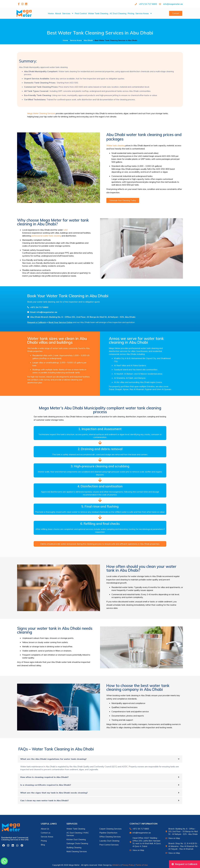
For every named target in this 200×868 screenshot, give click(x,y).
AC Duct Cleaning (118, 13)
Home (51, 13)
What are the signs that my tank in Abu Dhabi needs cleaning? (54, 793)
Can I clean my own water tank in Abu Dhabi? (45, 800)
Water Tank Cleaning (98, 13)
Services (68, 13)
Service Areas (144, 13)
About (58, 13)
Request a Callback (37, 322)
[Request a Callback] (185, 864)
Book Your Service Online (61, 322)
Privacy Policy (128, 865)
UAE (66, 230)
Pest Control (81, 13)
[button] (100, 759)
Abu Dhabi (88, 40)
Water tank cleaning (116, 145)
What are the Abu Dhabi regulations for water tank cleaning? (53, 759)
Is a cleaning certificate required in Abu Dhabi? (46, 785)
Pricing (131, 13)
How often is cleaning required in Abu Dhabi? (44, 777)
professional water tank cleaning (46, 236)
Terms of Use (142, 865)
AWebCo (116, 865)
